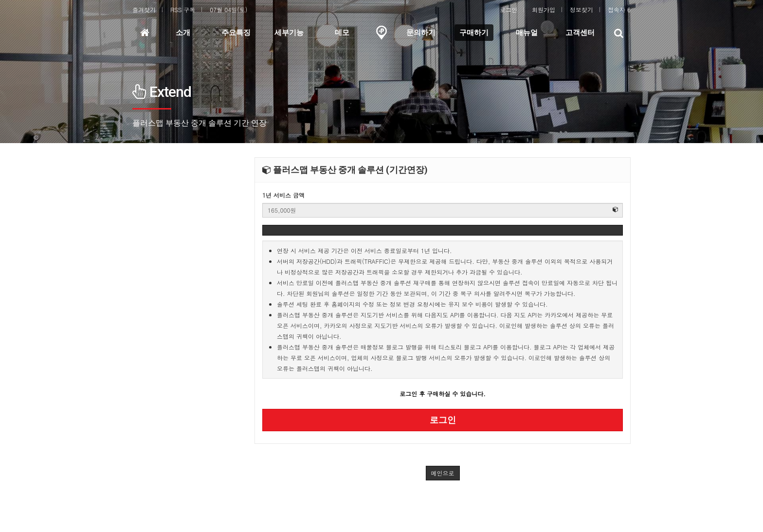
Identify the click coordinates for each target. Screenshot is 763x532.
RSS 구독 (183, 9)
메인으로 (443, 473)
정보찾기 (581, 9)
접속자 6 (619, 9)
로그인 (509, 9)
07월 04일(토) (228, 9)
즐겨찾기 (144, 9)
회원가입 (544, 9)
